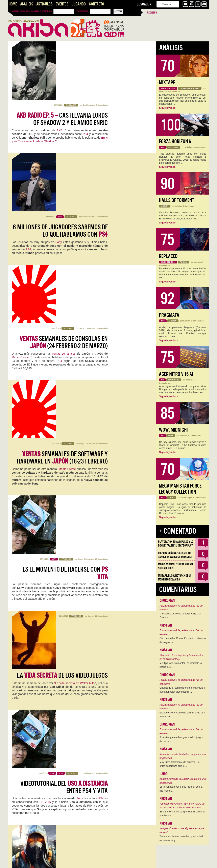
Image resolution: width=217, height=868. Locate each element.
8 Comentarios (102, 454)
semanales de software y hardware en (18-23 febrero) (62, 235)
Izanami (38, 654)
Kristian (92, 571)
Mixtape (167, 83)
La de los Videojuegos (62, 348)
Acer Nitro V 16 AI (176, 374)
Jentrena (190, 380)
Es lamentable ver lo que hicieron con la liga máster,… (181, 789)
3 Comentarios (102, 629)
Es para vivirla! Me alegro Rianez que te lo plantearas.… (182, 814)
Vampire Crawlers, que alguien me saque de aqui (182, 830)
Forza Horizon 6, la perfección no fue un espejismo (181, 608)
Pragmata (169, 315)
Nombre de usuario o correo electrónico (32, 12)
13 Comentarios (101, 280)
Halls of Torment (177, 200)
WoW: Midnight (174, 430)
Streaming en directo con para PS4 (62, 817)
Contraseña (82, 12)
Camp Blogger (29, 596)
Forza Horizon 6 (175, 142)
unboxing (17, 774)
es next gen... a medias (61, 468)
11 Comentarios (101, 338)
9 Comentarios (102, 47)
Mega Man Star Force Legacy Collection (180, 489)
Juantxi (91, 338)
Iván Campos (187, 498)
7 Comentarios (102, 571)
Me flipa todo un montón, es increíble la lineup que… (181, 665)
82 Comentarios (101, 105)
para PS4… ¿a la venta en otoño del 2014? (67, 526)
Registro (152, 13)
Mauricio (163, 92)
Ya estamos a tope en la (77, 701)
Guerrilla (42, 490)
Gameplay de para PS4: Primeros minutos (62, 759)
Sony (59, 130)
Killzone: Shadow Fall (42, 778)
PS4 (86, 76)
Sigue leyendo (169, 108)
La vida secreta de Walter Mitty (75, 356)
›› (84, 862)
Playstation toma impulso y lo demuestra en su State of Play (176, 544)
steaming (36, 774)
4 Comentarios (102, 221)
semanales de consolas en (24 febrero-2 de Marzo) (64, 177)
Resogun (55, 599)
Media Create (20, 192)
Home (13, 4)
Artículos (44, 4)
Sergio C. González (87, 163)
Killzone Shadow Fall (37, 836)
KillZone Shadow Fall (26, 599)
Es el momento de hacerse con (65, 294)
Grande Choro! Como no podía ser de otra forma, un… (182, 715)
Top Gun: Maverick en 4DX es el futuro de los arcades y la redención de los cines (182, 806)
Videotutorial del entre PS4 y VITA (64, 410)
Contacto (97, 4)
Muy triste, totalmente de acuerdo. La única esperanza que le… (179, 764)
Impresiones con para (66, 585)
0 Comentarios (174, 92)
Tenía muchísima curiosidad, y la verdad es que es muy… (181, 838)
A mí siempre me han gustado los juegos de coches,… (181, 739)
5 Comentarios (102, 163)
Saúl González (89, 47)
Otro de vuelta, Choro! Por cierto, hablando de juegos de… (183, 640)
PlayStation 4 (98, 596)
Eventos (62, 4)
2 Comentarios (197, 321)
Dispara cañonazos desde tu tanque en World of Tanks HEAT (176, 555)
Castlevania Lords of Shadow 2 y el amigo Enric (62, 61)
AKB (59, 72)
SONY (95, 487)
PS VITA (45, 425)
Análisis (27, 4)
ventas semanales (63, 189)
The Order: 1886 (67, 549)
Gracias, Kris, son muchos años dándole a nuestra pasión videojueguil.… (182, 690)
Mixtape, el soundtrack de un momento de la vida (175, 578)
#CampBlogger (62, 712)
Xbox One (64, 719)
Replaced (168, 256)
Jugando (79, 4)
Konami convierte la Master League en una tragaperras (183, 756)
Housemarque (67, 607)
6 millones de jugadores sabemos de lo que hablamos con (60, 119)
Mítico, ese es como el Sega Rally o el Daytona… (180, 616)
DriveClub (81, 483)
